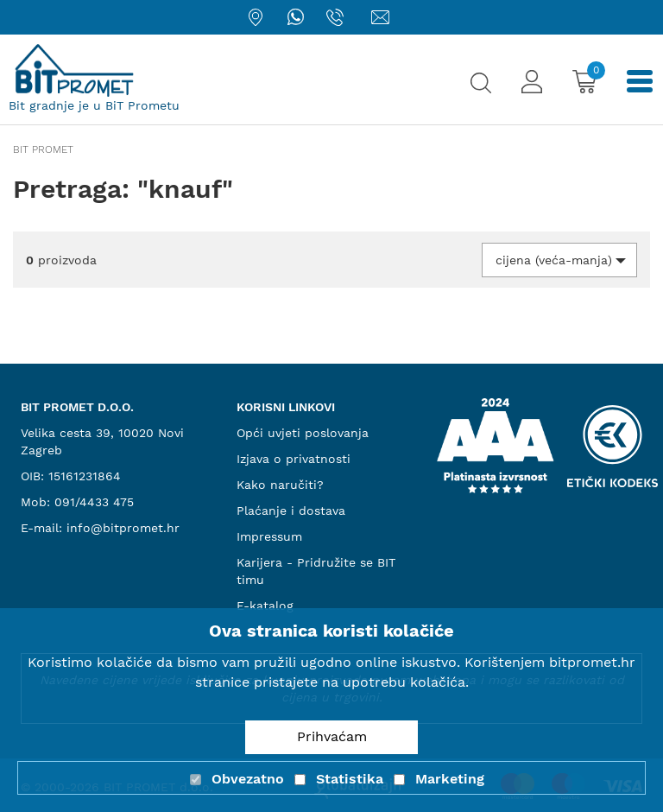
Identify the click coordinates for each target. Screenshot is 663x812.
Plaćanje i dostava (291, 511)
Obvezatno (248, 779)
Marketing (450, 779)
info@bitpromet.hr (123, 528)
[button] (559, 260)
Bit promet (43, 149)
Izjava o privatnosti (294, 459)
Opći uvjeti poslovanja (303, 433)
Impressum (269, 536)
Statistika (350, 779)
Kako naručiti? (280, 485)
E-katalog (265, 606)
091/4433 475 (94, 502)
